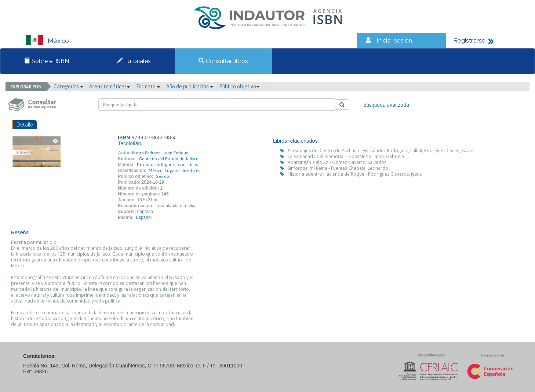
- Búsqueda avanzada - (386, 105)
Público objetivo (239, 87)
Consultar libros (223, 61)
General (163, 176)
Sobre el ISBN (47, 61)
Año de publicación (190, 87)
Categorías (69, 87)
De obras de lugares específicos (167, 165)
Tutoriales (134, 61)
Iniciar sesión (394, 40)
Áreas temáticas (110, 87)
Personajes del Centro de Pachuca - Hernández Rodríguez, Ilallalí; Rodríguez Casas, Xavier (381, 151)
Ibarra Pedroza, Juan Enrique (160, 153)
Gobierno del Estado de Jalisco (169, 159)
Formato (148, 87)
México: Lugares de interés (174, 171)
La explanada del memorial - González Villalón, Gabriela (346, 156)
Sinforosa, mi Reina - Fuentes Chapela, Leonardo (338, 168)
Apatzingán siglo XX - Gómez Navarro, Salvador (337, 162)
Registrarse (469, 40)
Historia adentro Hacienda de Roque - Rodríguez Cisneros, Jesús (355, 174)
